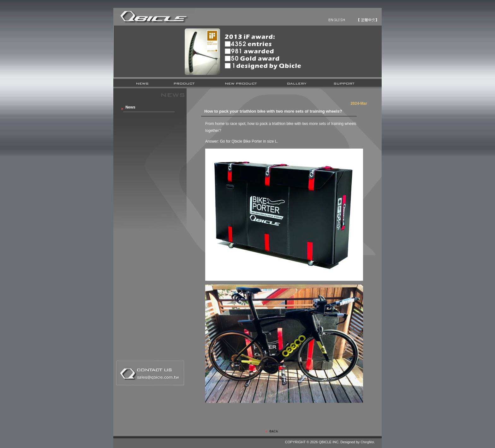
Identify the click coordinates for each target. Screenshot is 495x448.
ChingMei (367, 442)
